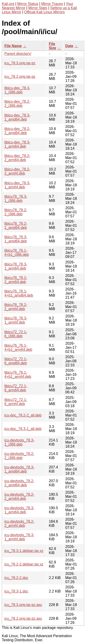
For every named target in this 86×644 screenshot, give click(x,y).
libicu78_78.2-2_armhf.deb (16, 307)
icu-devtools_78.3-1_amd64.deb (19, 469)
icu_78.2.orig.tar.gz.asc (23, 618)
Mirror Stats (38, 8)
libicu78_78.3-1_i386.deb (16, 199)
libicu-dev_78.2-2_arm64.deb (17, 158)
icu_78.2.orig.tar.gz (20, 77)
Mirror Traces (52, 4)
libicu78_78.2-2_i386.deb (16, 212)
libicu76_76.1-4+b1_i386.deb (17, 253)
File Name (13, 46)
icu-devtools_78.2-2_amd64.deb (19, 483)
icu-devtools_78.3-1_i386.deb (19, 442)
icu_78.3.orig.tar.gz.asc (23, 605)
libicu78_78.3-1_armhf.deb (16, 320)
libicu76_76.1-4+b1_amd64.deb (19, 293)
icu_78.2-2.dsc (16, 578)
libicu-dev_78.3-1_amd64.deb (17, 117)
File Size (53, 46)
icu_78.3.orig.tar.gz (20, 63)
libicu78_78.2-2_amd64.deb (16, 226)
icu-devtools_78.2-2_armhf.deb (19, 524)
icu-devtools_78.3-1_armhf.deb (19, 537)
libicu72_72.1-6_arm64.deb (16, 388)
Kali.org (8, 4)
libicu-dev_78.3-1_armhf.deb (17, 185)
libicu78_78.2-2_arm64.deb (16, 280)
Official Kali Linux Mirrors (45, 12)
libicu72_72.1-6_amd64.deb (16, 361)
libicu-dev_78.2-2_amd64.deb (17, 131)
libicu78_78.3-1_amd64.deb (16, 239)
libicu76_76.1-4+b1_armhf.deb (18, 375)
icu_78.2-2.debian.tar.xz (24, 564)
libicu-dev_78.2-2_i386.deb (17, 104)
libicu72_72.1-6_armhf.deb (16, 402)
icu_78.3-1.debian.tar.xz (24, 551)
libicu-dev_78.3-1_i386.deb (17, 90)
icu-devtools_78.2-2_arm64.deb (19, 497)
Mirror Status (28, 4)
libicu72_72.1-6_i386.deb (16, 334)
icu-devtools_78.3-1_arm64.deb (19, 510)
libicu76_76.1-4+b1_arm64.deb (18, 348)
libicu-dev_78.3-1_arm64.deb (17, 144)
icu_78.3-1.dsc (16, 591)
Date (69, 46)
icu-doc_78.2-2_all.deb (23, 415)
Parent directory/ (18, 54)
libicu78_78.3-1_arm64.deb (16, 266)
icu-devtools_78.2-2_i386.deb (19, 456)
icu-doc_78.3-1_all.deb (23, 429)
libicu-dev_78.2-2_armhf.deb (17, 171)
